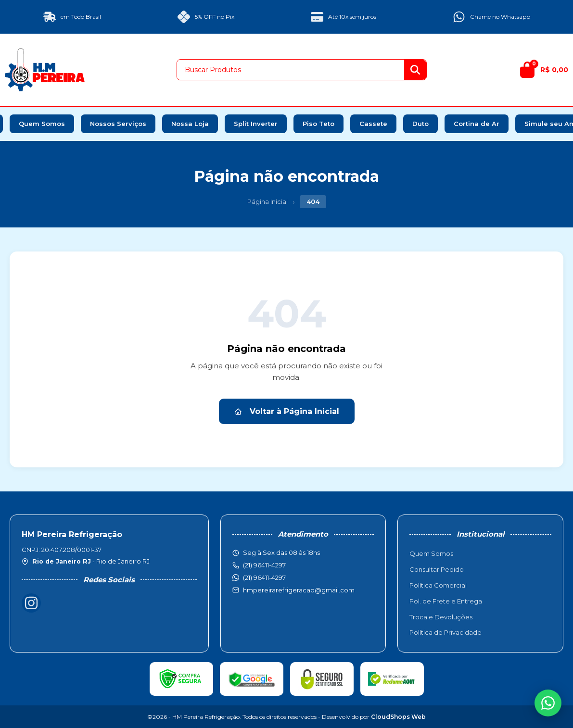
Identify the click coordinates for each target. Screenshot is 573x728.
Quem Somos (42, 124)
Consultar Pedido (437, 569)
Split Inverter (256, 124)
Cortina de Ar (477, 124)
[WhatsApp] (548, 703)
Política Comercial (438, 585)
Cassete (373, 124)
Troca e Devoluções (441, 617)
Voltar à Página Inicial (287, 411)
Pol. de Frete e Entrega (446, 601)
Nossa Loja (190, 124)
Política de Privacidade (446, 632)
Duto (420, 124)
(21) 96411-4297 (264, 577)
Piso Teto (318, 124)
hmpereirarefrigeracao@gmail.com (299, 590)
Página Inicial (267, 201)
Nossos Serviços (118, 124)
